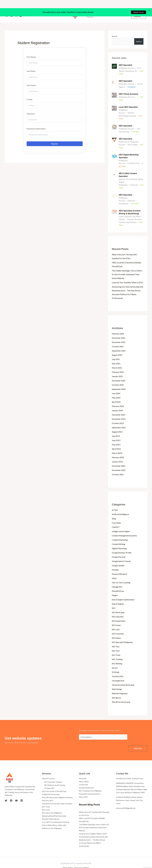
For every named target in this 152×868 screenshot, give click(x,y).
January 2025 (117, 369)
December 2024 (119, 373)
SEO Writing (117, 656)
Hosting (115, 562)
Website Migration (120, 686)
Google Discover (119, 550)
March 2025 (117, 361)
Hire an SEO (83, 790)
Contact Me (83, 777)
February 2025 (118, 365)
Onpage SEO (117, 580)
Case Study (116, 516)
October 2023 (118, 416)
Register (55, 136)
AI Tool (115, 503)
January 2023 (117, 454)
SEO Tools (116, 648)
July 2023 (116, 429)
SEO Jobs (116, 622)
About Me (83, 771)
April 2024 (116, 395)
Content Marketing (120, 533)
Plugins (115, 588)
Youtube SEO (49, 781)
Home (42, 9)
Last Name (31, 64)
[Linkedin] (21, 9)
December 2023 (119, 407)
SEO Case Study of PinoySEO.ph (54, 784)
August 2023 (117, 425)
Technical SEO (118, 669)
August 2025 (117, 348)
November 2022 (119, 463)
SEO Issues (116, 618)
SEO (114, 601)
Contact (90, 10)
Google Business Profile (122, 545)
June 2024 (116, 386)
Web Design (117, 682)
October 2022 (118, 467)
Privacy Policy (68, 860)
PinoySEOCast (118, 584)
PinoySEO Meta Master (51, 812)
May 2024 (116, 390)
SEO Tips (116, 639)
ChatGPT (116, 520)
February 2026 (118, 326)
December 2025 (119, 331)
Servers (115, 661)
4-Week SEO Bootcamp (51, 787)
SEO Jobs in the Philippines (52, 806)
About (51, 9)
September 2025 (119, 343)
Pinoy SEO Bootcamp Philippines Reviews (57, 790)
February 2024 (118, 399)
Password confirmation (36, 122)
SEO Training (117, 652)
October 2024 (118, 378)
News (114, 571)
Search (115, 29)
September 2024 (119, 382)
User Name (31, 78)
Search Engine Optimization (123, 592)
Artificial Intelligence (120, 507)
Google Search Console (121, 554)
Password (31, 106)
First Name (31, 50)
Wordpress (116, 690)
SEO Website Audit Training (55, 778)
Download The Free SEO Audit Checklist (57, 796)
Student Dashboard (86, 780)
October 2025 (118, 339)
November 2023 (119, 412)
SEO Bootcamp (118, 605)
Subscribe (138, 741)
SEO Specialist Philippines (122, 635)
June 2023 (116, 433)
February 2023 (118, 450)
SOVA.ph (116, 665)
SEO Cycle (46, 803)
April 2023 (116, 442)
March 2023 (117, 446)
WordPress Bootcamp (121, 695)
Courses (60, 9)
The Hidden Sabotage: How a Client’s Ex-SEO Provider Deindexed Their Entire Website (127, 267)
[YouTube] (16, 9)
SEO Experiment (119, 614)
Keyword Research (120, 567)
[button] (139, 8)
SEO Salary (116, 631)
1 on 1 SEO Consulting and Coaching (56, 815)
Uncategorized (118, 673)
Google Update (118, 558)
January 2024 (117, 403)
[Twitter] (7, 9)
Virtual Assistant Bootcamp (123, 678)
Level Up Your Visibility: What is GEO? (127, 275)
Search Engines (118, 597)
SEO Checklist (118, 609)
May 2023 (116, 437)
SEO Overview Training (53, 775)
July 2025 (116, 352)
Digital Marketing (119, 541)
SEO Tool (116, 644)
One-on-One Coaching (121, 575)
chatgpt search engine (121, 524)
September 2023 (119, 420)
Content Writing (119, 537)
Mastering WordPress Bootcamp (54, 809)
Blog (114, 511)
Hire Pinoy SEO (48, 793)
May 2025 (116, 356)
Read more (139, 4)
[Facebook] (12, 9)
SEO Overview (118, 626)
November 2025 (119, 335)
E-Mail (29, 92)
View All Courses (48, 771)
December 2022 (119, 459)
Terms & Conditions (82, 860)
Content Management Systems (124, 528)
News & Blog (84, 774)
